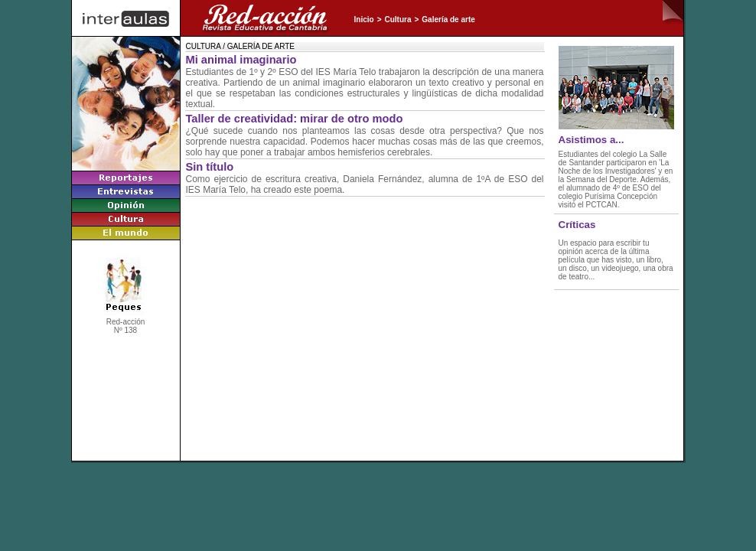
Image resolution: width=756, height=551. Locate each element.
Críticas (577, 225)
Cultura (398, 20)
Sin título (210, 167)
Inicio (364, 20)
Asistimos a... (591, 140)
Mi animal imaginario (241, 60)
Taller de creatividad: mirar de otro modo (295, 119)
